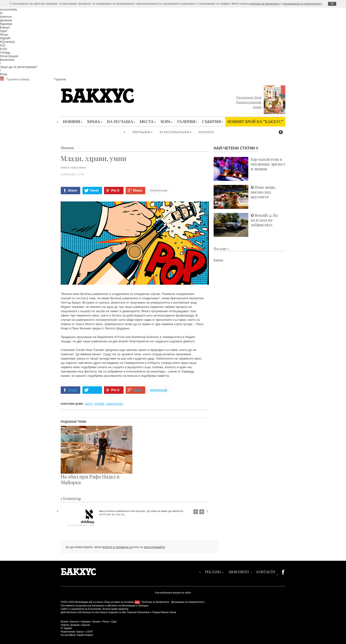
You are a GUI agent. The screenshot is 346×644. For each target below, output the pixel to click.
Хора (165, 121)
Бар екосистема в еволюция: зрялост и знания (249, 169)
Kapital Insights (85, 635)
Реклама (213, 572)
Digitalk (68, 628)
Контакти (206, 132)
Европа (86, 625)
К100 (3, 49)
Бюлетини (7, 60)
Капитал (6, 17)
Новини (72, 121)
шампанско (115, 404)
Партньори (141, 132)
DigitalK (5, 38)
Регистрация (9, 56)
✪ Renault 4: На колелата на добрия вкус (246, 225)
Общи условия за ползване (119, 602)
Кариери (6, 24)
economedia (8, 9)
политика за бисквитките (265, 4)
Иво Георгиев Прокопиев (135, 612)
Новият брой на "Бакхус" (255, 121)
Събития (211, 121)
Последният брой (249, 97)
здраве (99, 404)
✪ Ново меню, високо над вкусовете (245, 197)
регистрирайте (154, 547)
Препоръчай (159, 191)
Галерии (186, 121)
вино (89, 404)
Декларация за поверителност (188, 602)
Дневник (6, 20)
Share (73, 190)
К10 (3, 45)
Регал (4, 35)
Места (147, 121)
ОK (332, 4)
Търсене (60, 79)
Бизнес (97, 622)
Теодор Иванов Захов (164, 612)
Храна (93, 121)
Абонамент (239, 572)
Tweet (94, 190)
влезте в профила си (118, 547)
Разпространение (249, 102)
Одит (4, 31)
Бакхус (5, 27)
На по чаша (120, 121)
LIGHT (89, 632)
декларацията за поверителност (302, 4)
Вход (3, 74)
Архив (257, 107)
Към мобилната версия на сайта (173, 593)
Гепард (5, 53)
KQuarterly (7, 42)
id (1, 13)
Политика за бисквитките (155, 602)
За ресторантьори (174, 132)
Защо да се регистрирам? (19, 67)
